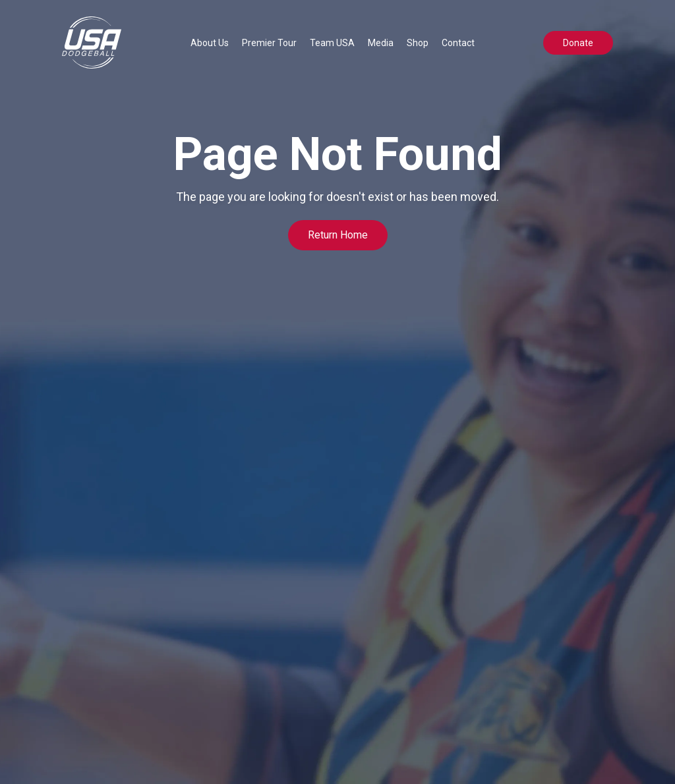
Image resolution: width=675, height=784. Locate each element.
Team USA (332, 43)
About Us (210, 43)
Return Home (338, 235)
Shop (418, 43)
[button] (210, 43)
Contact (458, 43)
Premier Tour (269, 43)
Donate (578, 43)
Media (381, 43)
